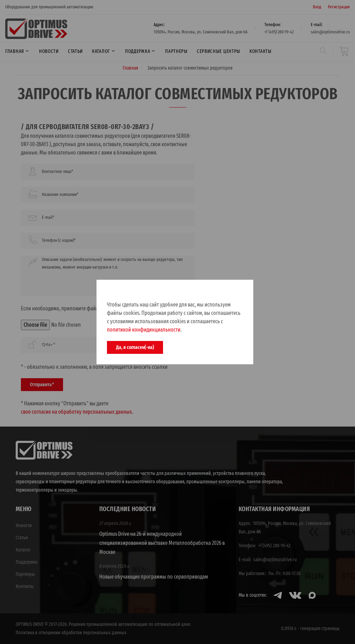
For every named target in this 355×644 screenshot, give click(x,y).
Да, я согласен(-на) (135, 347)
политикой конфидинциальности (144, 330)
